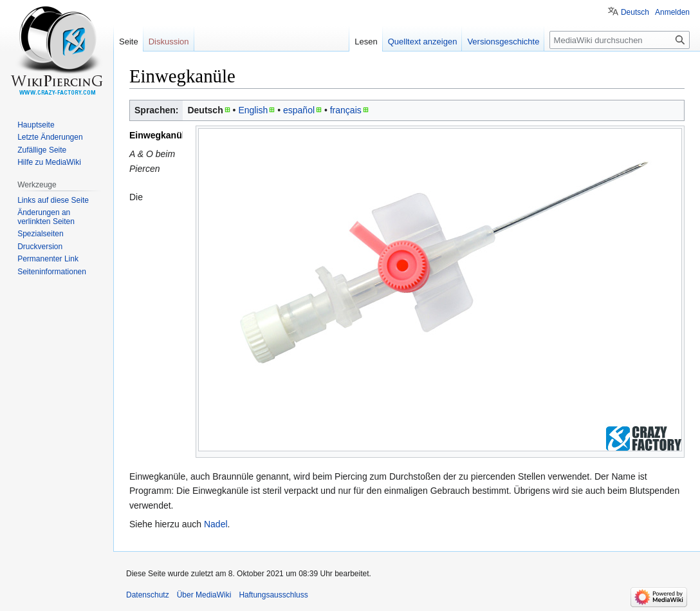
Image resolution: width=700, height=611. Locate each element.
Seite (129, 42)
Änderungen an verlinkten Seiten (46, 217)
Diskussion (169, 42)
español (299, 110)
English (253, 110)
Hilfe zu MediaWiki (49, 162)
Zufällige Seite (42, 150)
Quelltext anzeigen (423, 42)
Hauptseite (36, 125)
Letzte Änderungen (50, 137)
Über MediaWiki (204, 595)
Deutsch (635, 12)
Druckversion (40, 247)
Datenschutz (148, 595)
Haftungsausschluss (273, 595)
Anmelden (672, 12)
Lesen (366, 42)
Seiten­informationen (52, 272)
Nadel (216, 524)
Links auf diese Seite (53, 200)
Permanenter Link (48, 259)
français (346, 110)
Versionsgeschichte (503, 42)
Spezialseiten (40, 234)
